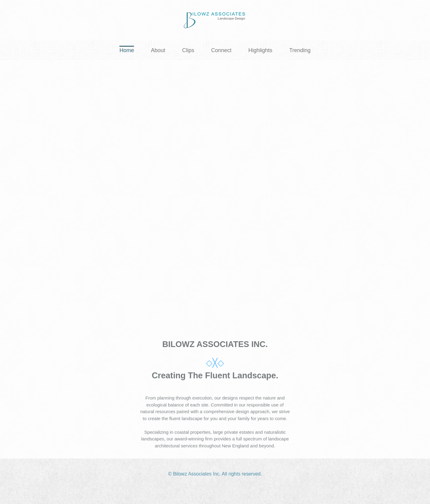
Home (127, 50)
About (158, 50)
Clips (188, 50)
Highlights (260, 50)
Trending (300, 50)
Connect (221, 50)
